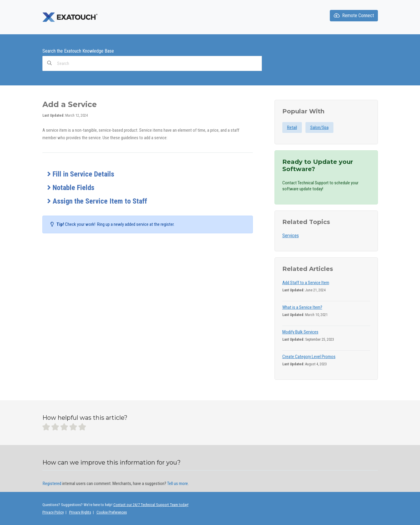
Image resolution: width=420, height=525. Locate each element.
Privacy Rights (80, 512)
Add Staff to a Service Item (306, 283)
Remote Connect (354, 15)
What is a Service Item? (302, 307)
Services (291, 236)
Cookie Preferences (112, 512)
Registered (52, 484)
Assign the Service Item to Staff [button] (97, 201)
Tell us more (178, 484)
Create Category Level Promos (309, 357)
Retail (292, 127)
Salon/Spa (319, 127)
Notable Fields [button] (71, 188)
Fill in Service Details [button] (81, 174)
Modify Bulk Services (300, 332)
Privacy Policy (53, 512)
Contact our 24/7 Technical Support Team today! (151, 505)
